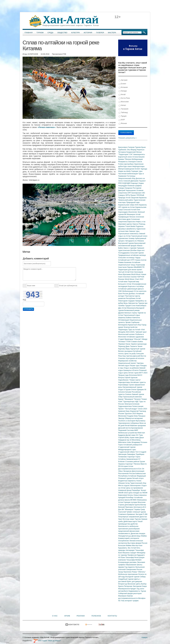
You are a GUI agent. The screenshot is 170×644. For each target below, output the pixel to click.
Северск (122, 195)
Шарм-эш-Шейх (125, 171)
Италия (121, 413)
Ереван (121, 159)
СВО (120, 291)
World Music (136, 274)
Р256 (129, 342)
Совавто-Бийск (137, 342)
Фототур (126, 519)
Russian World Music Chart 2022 (131, 279)
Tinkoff (140, 521)
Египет (122, 84)
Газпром (131, 147)
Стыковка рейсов (132, 461)
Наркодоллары (124, 382)
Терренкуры (123, 330)
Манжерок (123, 596)
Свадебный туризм (126, 579)
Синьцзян (140, 354)
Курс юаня (128, 166)
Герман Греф (140, 509)
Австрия (123, 80)
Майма (144, 536)
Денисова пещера (138, 533)
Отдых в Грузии (125, 390)
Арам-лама (135, 437)
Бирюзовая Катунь (126, 495)
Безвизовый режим (132, 310)
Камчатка (136, 318)
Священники (131, 569)
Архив (67, 616)
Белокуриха (123, 325)
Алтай (138, 214)
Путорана (122, 152)
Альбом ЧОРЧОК (137, 277)
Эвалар (121, 418)
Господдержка (124, 253)
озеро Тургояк (135, 519)
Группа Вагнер (140, 505)
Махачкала (132, 308)
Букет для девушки (134, 581)
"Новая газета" (135, 380)
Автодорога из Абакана (135, 241)
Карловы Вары (124, 349)
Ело (140, 469)
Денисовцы (136, 536)
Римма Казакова (125, 262)
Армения (122, 411)
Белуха (121, 378)
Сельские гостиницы (127, 258)
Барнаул (135, 183)
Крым (143, 147)
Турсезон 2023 (131, 413)
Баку (128, 411)
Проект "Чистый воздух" (128, 409)
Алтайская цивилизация (128, 289)
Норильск (141, 150)
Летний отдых (124, 366)
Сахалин (122, 358)
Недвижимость (134, 591)
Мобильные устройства (128, 433)
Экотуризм (137, 586)
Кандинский (131, 152)
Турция (123, 116)
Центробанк (129, 164)
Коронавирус (124, 385)
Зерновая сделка (125, 224)
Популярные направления (129, 517)
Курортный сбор (135, 325)
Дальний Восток (140, 356)
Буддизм (122, 435)
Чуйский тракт (141, 332)
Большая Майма (125, 545)
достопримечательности (128, 598)
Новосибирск (141, 306)
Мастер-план (137, 545)
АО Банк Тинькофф (126, 557)
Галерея (100, 33)
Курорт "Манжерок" (126, 399)
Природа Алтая (125, 198)
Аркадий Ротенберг (126, 497)
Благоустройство (131, 327)
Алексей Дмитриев (131, 181)
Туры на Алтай (134, 330)
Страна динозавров (126, 505)
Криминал (131, 514)
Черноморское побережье (129, 423)
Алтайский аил (124, 260)
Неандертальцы (125, 536)
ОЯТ (130, 193)
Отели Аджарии (138, 390)
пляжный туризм (139, 512)
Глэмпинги (123, 514)
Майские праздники (138, 425)
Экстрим (139, 514)
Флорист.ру (123, 584)
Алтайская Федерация (137, 476)
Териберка (140, 454)
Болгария (132, 421)
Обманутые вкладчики (134, 418)
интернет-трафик (132, 601)
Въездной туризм (133, 577)
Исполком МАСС (136, 375)
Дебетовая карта (130, 521)
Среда (50, 33)
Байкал (129, 318)
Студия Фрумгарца (126, 339)
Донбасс (132, 294)
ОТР (133, 260)
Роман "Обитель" (139, 572)
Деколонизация (138, 471)
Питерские (128, 586)
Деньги (141, 289)
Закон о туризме (130, 248)
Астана (135, 157)
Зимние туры (134, 231)
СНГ (131, 154)
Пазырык (142, 416)
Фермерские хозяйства (127, 361)
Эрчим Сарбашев (132, 322)
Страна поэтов (140, 260)
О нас (55, 616)
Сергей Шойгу (124, 437)
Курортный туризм (138, 349)
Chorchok (127, 277)
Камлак (130, 596)
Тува (141, 435)
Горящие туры (137, 171)
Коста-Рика (124, 98)
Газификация (124, 217)
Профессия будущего (136, 555)
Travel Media (130, 226)
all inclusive (140, 358)
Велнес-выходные (126, 351)
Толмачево (123, 457)
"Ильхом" (138, 339)
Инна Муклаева (125, 274)
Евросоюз (132, 222)
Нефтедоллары (138, 166)
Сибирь (143, 577)
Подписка (139, 226)
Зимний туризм (138, 394)
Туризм (40, 33)
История (88, 33)
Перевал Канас (125, 344)
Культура (76, 33)
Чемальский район (126, 200)
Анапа (139, 481)
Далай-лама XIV (132, 435)
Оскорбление (124, 541)
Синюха (128, 394)
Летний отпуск (138, 478)
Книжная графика (135, 186)
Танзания (123, 109)
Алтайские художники (135, 337)
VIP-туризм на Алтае (127, 207)
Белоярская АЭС (138, 193)
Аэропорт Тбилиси (133, 464)
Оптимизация (124, 320)
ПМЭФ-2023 (123, 493)
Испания (123, 87)
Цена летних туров (131, 373)
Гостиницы (131, 176)
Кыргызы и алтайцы (136, 286)
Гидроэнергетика (125, 406)
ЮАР (122, 120)
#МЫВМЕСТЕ (139, 267)
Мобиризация (137, 159)
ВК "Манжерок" (128, 509)
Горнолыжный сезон (139, 236)
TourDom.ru (123, 421)
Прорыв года (124, 375)
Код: (25, 300)
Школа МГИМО (131, 500)
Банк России (123, 294)
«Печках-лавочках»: (47, 127)
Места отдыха (124, 485)
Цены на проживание (134, 488)
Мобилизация (128, 291)
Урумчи (134, 344)
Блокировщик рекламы (128, 562)
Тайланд (123, 113)
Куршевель (123, 548)
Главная (29, 33)
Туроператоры (129, 402)
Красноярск (123, 147)
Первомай (123, 430)
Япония (123, 123)
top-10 (129, 440)
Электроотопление (132, 404)
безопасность (124, 526)
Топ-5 (138, 452)
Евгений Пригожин (126, 507)
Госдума (130, 416)
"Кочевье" (122, 342)
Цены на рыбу (130, 354)
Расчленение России (127, 473)
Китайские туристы (138, 382)
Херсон (136, 224)
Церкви (121, 567)
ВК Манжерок (130, 214)
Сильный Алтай (130, 210)
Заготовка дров (125, 219)
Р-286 (145, 514)
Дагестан (143, 517)
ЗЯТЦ (128, 195)
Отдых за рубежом (131, 368)
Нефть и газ (141, 222)
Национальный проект (127, 363)
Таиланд (142, 411)
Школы (139, 565)
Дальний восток (125, 428)
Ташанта (134, 346)
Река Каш (122, 356)
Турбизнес (123, 150)
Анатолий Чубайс (125, 512)
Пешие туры (135, 366)
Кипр (136, 416)
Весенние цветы (134, 584)
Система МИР (132, 430)
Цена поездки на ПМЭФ (138, 493)
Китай (122, 95)
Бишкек (142, 157)
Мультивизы (140, 421)
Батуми (129, 392)
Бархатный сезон (125, 157)
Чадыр (138, 258)
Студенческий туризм (127, 447)
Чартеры (140, 363)
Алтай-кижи (123, 282)
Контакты (112, 616)
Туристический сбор (138, 483)
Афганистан (133, 303)
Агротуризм (130, 358)
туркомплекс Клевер (127, 238)
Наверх (144, 637)
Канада (123, 91)
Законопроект (136, 485)
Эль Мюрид (132, 150)
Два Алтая (123, 308)
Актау (128, 483)
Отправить (28, 309)
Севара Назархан (126, 188)
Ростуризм (137, 188)
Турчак (143, 591)
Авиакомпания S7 (133, 459)
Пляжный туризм (125, 478)
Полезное (96, 616)
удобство (134, 524)
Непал (122, 105)
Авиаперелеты (139, 154)
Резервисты (123, 162)
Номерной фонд (125, 490)
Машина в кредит (130, 553)
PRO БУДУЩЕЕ (125, 183)
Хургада (144, 169)
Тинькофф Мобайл (134, 560)
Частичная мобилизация (128, 174)
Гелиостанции (138, 406)
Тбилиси (128, 159)
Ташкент (142, 181)
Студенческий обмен (127, 452)
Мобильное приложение (128, 574)
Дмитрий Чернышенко (127, 190)
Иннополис (133, 212)
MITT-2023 (143, 373)
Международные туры (127, 449)
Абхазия (122, 483)
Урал (120, 519)
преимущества (124, 524)
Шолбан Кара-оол (137, 250)
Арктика (130, 356)
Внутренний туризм (126, 243)
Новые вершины (140, 495)
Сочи (134, 306)
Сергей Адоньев (131, 378)
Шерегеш (122, 318)
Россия (139, 569)
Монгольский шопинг (127, 334)
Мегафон (142, 598)
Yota (123, 601)
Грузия (142, 461)
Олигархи (132, 162)
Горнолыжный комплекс (132, 397)
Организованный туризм (132, 387)
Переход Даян (124, 346)
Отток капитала (140, 291)
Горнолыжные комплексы (129, 234)
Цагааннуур (142, 344)
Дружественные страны (128, 313)
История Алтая (127, 466)
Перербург (136, 490)
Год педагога (130, 567)
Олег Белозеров (137, 272)
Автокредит (130, 550)
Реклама (81, 616)
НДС (137, 402)
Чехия (140, 346)
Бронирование (137, 428)
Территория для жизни (127, 270)
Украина (122, 464)
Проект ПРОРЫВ (137, 195)
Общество (62, 33)
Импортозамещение (127, 169)
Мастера (112, 33)
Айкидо (144, 339)
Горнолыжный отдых (132, 315)
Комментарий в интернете (129, 538)
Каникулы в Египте (131, 370)
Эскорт (143, 490)
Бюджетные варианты (127, 481)
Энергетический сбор (127, 178)
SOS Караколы (141, 205)
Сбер (121, 397)
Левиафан (131, 454)
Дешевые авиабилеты (127, 229)
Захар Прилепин (125, 572)
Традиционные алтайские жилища (132, 255)
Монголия (124, 102)
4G (120, 601)
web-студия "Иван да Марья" (47, 641)
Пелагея (138, 399)
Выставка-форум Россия (137, 543)
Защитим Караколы (139, 198)
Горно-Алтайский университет (130, 445)
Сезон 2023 (142, 409)
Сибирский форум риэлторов (130, 593)
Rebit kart (141, 433)
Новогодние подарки (127, 301)
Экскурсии (128, 471)
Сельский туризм (137, 253)
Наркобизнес (124, 380)
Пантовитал (130, 296)
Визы (126, 303)
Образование (131, 565)
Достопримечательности (128, 469)
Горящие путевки (131, 502)
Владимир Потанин (139, 442)
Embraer (122, 461)
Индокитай (135, 411)
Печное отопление (137, 217)
